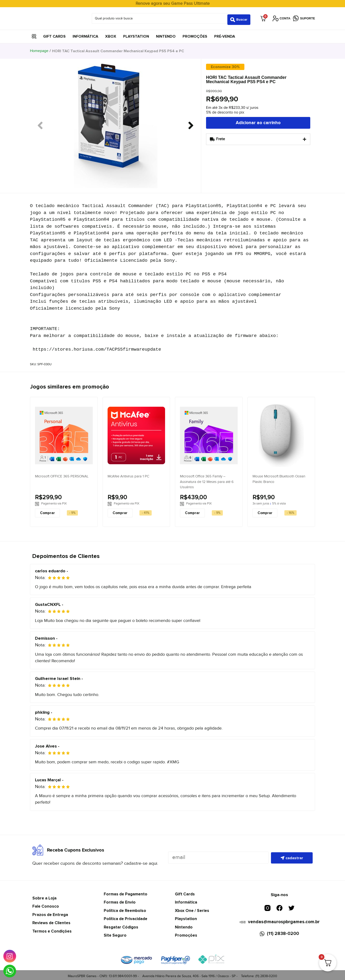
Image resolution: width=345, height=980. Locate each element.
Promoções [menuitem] (195, 34)
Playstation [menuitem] (136, 34)
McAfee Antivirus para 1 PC (128, 474)
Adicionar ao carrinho (258, 121)
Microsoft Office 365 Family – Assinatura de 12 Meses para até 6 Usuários (207, 479)
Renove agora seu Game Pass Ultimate (173, 3)
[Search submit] (239, 17)
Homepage (39, 49)
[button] (34, 34)
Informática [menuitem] (85, 34)
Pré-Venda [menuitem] (225, 34)
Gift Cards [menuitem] (54, 34)
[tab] (258, 137)
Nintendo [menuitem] (166, 34)
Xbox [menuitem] (111, 34)
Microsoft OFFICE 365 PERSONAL (62, 474)
